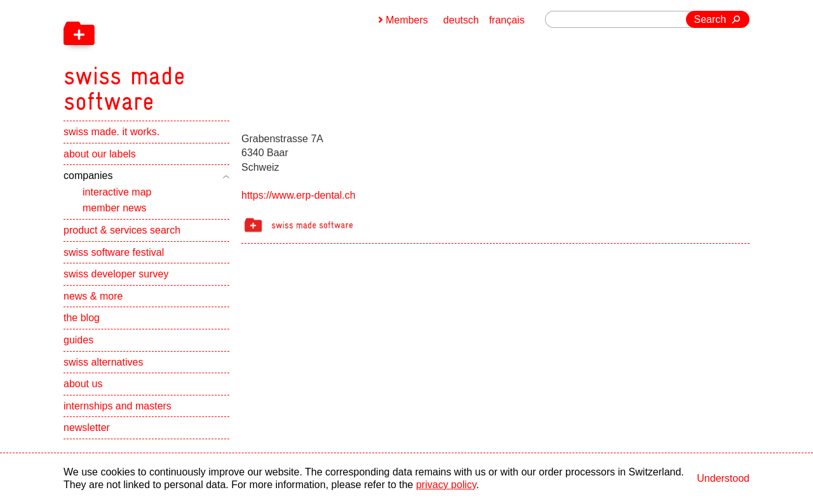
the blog (82, 318)
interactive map (117, 192)
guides (78, 340)
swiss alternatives (103, 362)
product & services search (122, 230)
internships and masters (118, 406)
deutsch (461, 20)
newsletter (87, 428)
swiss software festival (114, 252)
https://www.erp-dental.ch (299, 195)
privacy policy (446, 485)
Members (407, 20)
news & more (93, 296)
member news (114, 208)
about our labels (100, 154)
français (507, 20)
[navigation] (191, 57)
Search (710, 19)
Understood (723, 478)
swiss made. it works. (111, 132)
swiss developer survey (116, 274)
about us (83, 384)
